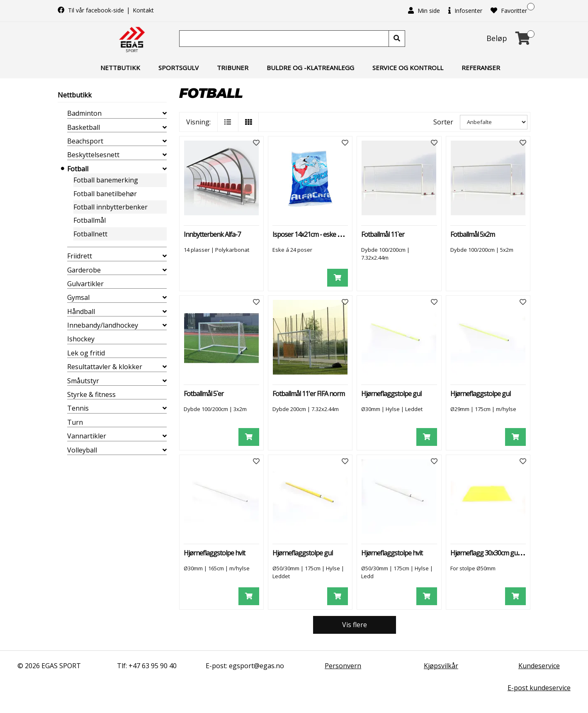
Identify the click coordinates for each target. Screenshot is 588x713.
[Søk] (285, 39)
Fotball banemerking (106, 180)
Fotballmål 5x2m (473, 234)
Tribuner (233, 68)
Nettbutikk (120, 68)
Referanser (481, 68)
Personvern (343, 666)
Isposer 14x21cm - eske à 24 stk (315, 234)
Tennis (78, 408)
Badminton (84, 113)
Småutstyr (83, 381)
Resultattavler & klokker (105, 367)
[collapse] (165, 113)
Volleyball (82, 450)
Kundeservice (539, 666)
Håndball (81, 311)
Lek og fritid (86, 353)
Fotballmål (90, 220)
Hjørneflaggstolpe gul (391, 394)
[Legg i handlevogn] (338, 278)
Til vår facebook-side (92, 10)
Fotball (78, 169)
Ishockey (81, 339)
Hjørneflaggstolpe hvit (214, 553)
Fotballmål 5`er (204, 394)
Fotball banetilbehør (105, 194)
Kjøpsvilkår (441, 666)
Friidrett (80, 256)
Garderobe (84, 270)
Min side (424, 11)
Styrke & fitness (91, 394)
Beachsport (85, 141)
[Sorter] (494, 122)
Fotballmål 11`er (383, 234)
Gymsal (78, 297)
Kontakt (143, 10)
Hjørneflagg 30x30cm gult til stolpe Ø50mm (509, 553)
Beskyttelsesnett (93, 155)
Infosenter (465, 11)
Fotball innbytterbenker (111, 207)
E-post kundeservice (539, 688)
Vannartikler (87, 436)
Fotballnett (90, 234)
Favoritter (509, 11)
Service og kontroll (408, 68)
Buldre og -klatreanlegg (310, 68)
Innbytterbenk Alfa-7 (212, 234)
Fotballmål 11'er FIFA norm (309, 394)
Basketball (84, 127)
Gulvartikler (85, 284)
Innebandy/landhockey (103, 325)
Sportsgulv (179, 68)
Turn (75, 422)
